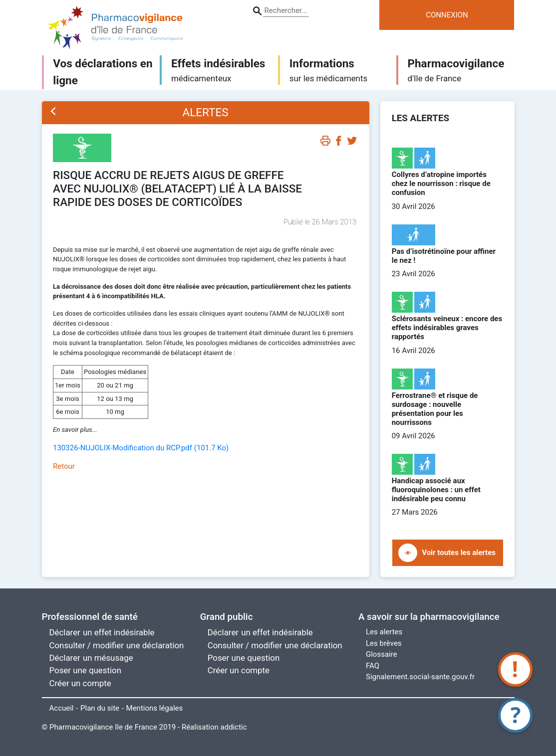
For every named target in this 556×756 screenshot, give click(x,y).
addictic (234, 727)
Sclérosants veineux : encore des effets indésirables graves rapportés (447, 328)
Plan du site (100, 708)
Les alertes (384, 632)
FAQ (373, 666)
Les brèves (384, 643)
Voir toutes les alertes (459, 553)
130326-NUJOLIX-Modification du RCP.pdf (141, 448)
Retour (64, 466)
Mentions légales (155, 708)
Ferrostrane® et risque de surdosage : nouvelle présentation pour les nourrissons (435, 409)
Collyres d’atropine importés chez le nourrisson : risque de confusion (441, 184)
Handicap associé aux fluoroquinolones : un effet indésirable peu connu (436, 490)
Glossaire (382, 654)
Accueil (62, 708)
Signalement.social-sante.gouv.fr (420, 677)
